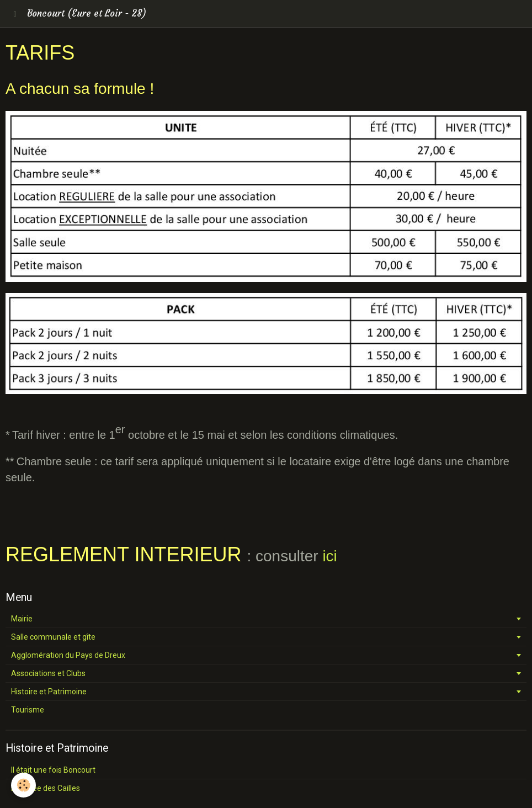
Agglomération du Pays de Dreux (68, 655)
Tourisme (28, 710)
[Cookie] (23, 785)
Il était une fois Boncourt (53, 770)
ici (329, 556)
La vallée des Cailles (46, 788)
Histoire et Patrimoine (49, 692)
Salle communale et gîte (53, 637)
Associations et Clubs (48, 673)
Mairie (22, 619)
